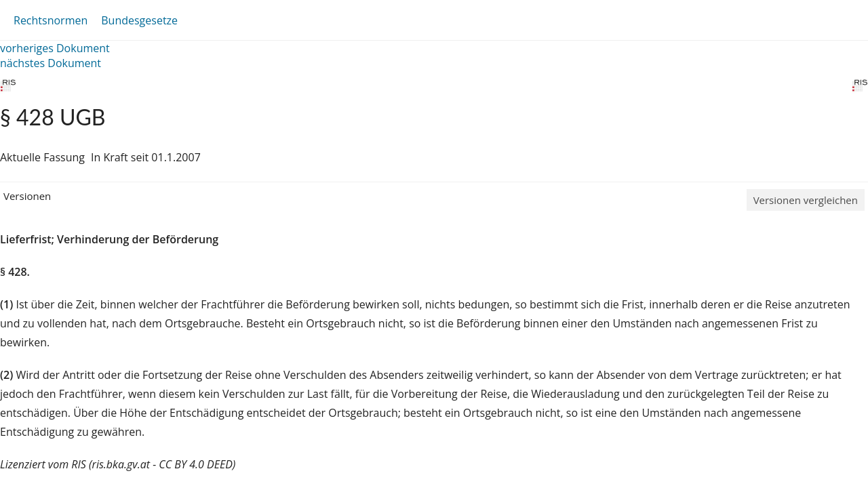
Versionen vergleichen (806, 200)
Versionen (27, 196)
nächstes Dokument (51, 63)
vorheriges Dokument (55, 48)
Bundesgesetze (139, 20)
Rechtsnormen (51, 20)
